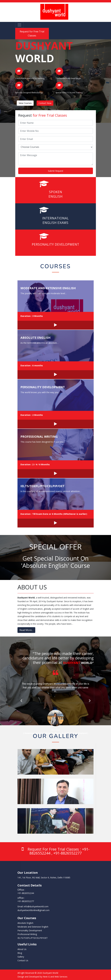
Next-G (46, 977)
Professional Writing (39, 437)
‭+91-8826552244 (26, 893)
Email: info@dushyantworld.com (33, 906)
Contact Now (45, 103)
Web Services (61, 977)
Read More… (26, 630)
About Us (22, 949)
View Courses (25, 103)
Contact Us (23, 960)
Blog (20, 953)
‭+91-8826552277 (26, 901)
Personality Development (43, 387)
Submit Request (56, 171)
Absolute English (35, 338)
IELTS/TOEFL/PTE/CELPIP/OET (43, 486)
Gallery (21, 957)
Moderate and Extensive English (48, 288)
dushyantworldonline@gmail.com (33, 910)
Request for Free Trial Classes (32, 34)
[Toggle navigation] (19, 25)
